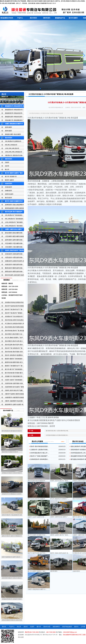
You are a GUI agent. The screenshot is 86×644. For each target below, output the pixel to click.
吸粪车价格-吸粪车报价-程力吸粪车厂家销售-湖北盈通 (11, 363)
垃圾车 (32, 627)
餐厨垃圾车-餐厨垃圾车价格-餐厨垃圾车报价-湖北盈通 (11, 268)
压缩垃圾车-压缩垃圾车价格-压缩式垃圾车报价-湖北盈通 (11, 254)
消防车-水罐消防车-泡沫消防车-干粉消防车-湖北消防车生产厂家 (11, 401)
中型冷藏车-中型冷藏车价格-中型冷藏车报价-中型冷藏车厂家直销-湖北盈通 (12, 244)
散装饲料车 (56, 627)
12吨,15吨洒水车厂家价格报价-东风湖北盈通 (11, 223)
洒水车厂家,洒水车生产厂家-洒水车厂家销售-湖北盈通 (11, 310)
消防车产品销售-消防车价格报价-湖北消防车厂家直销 (12, 394)
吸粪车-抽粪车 (9, 180)
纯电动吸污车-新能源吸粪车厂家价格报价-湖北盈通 (12, 121)
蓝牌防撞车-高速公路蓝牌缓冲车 (12, 205)
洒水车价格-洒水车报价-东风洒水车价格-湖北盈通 (11, 352)
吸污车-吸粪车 (73, 18)
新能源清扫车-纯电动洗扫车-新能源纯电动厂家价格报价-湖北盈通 (11, 114)
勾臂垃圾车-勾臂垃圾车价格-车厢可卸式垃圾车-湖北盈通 (11, 258)
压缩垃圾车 (9, 187)
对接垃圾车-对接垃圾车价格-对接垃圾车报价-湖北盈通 (11, 265)
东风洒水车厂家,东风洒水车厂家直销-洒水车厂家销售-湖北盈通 (12, 317)
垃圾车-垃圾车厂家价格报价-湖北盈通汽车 (11, 380)
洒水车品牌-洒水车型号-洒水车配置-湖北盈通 (11, 345)
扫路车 (7, 162)
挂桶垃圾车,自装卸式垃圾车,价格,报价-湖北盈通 (12, 261)
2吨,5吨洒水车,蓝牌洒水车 (13, 141)
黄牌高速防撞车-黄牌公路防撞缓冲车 (12, 209)
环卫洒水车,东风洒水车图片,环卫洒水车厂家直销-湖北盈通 (12, 324)
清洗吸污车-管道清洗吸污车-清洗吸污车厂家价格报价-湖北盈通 (11, 377)
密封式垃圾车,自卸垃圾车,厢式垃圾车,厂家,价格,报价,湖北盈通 (12, 275)
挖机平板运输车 (67, 627)
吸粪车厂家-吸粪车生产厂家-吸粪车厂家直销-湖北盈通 (11, 366)
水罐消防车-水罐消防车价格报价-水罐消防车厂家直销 (12, 398)
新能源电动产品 (60, 18)
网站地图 (49, 3)
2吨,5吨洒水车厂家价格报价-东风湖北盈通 (11, 216)
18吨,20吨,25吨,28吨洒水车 (14, 152)
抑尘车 (19, 627)
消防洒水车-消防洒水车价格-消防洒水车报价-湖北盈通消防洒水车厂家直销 (11, 156)
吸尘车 (7, 169)
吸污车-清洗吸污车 (11, 176)
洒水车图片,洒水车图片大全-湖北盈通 (11, 335)
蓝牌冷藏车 (9, 127)
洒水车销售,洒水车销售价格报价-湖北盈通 (12, 327)
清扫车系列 (47, 18)
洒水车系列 (33, 18)
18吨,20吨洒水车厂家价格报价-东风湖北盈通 (11, 226)
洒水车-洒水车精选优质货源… (40, 446)
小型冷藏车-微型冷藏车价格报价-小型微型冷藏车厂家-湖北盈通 (12, 237)
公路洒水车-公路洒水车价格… (40, 450)
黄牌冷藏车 (9, 131)
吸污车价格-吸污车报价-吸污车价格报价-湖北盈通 (11, 373)
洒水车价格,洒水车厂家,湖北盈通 (12, 331)
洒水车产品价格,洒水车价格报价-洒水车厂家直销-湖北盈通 (12, 306)
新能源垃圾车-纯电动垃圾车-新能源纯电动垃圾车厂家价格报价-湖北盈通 (11, 117)
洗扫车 (7, 166)
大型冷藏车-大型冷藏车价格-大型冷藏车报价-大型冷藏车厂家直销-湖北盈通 (12, 247)
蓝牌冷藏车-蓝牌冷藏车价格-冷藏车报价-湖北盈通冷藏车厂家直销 (11, 240)
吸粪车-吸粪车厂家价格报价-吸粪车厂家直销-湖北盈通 (11, 359)
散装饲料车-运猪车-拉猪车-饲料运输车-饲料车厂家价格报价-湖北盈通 (12, 405)
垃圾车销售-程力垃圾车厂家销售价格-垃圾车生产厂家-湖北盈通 (12, 387)
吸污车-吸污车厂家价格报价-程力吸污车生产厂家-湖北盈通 (11, 370)
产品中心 (20, 18)
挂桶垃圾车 (9, 191)
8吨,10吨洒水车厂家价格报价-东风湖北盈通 (12, 219)
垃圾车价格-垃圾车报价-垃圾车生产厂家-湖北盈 (11, 384)
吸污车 (39, 627)
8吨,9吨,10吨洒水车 (11, 145)
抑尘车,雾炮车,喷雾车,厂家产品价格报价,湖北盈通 (12, 338)
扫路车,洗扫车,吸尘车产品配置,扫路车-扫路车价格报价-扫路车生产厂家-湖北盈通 (12, 391)
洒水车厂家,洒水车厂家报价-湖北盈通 (11, 313)
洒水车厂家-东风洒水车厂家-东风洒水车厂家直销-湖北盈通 (11, 349)
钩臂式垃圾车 (9, 194)
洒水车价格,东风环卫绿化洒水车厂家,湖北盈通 (12, 320)
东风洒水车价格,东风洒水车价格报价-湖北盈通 (12, 303)
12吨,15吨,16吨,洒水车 (12, 148)
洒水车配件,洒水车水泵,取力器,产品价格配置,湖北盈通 (11, 342)
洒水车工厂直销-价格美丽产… (40, 456)
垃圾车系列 (9, 184)
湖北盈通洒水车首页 (7, 18)
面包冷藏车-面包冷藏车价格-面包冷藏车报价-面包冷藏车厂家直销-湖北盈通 (12, 233)
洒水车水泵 (47, 627)
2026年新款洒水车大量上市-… (40, 453)
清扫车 (26, 627)
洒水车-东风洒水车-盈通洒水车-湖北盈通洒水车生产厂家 (11, 356)
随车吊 (76, 627)
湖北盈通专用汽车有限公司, (34, 635)
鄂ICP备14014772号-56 (50, 635)
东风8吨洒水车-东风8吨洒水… (40, 459)
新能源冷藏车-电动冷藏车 (13, 134)
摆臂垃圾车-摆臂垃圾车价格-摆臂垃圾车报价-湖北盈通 (11, 272)
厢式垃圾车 (9, 198)
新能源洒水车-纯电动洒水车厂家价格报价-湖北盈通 (12, 110)
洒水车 (54, 3)
